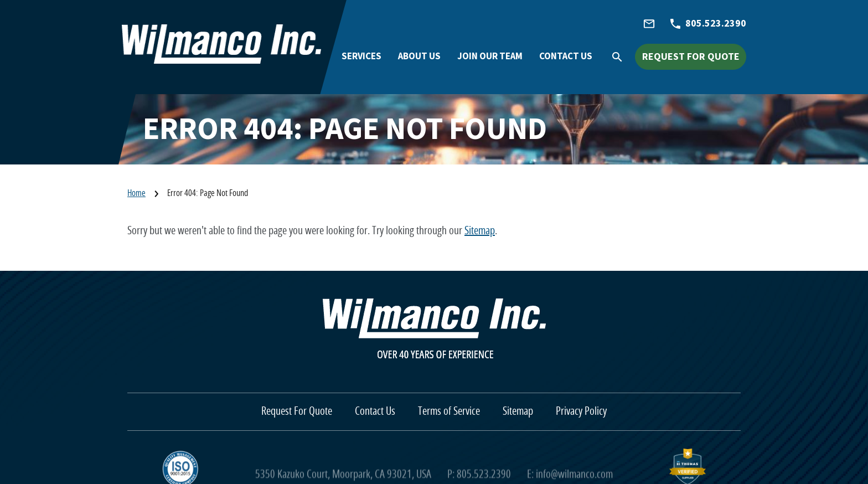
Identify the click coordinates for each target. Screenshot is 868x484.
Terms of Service (449, 411)
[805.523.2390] (708, 24)
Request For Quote (297, 411)
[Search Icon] (623, 56)
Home (136, 193)
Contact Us (375, 411)
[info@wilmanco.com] (649, 24)
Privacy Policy (581, 411)
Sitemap (480, 231)
